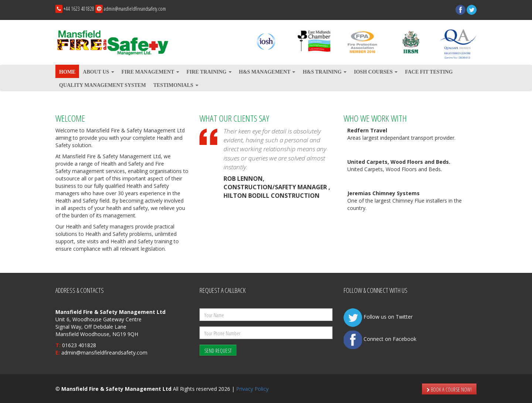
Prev (65, 91)
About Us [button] (98, 72)
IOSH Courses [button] (376, 72)
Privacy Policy (252, 389)
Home (67, 72)
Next (467, 91)
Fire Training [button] (209, 72)
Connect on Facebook (380, 339)
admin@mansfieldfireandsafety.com (135, 9)
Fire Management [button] (150, 72)
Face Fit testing (429, 72)
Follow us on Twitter (378, 317)
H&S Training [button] (325, 72)
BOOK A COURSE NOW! (449, 390)
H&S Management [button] (267, 72)
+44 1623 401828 (79, 9)
